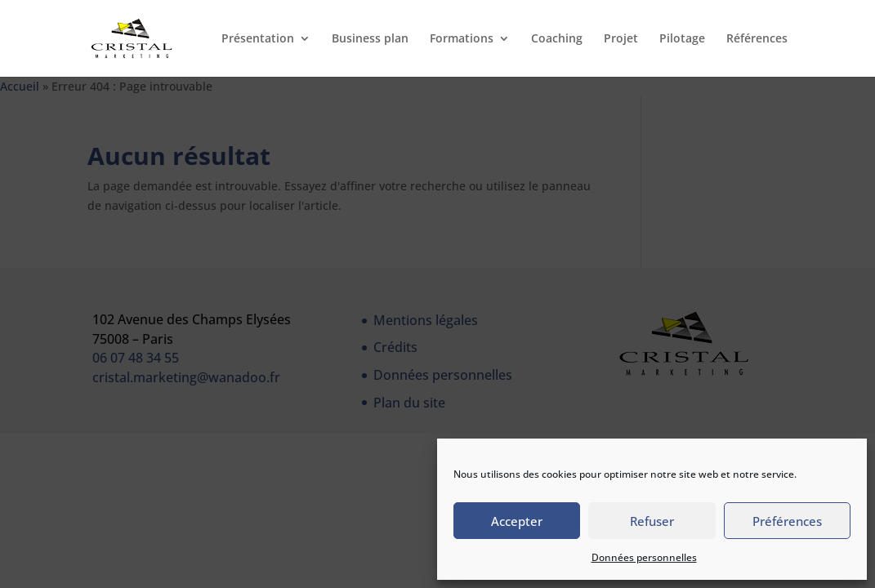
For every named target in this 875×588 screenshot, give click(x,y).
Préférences (787, 521)
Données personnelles (644, 557)
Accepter (517, 521)
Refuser (652, 521)
